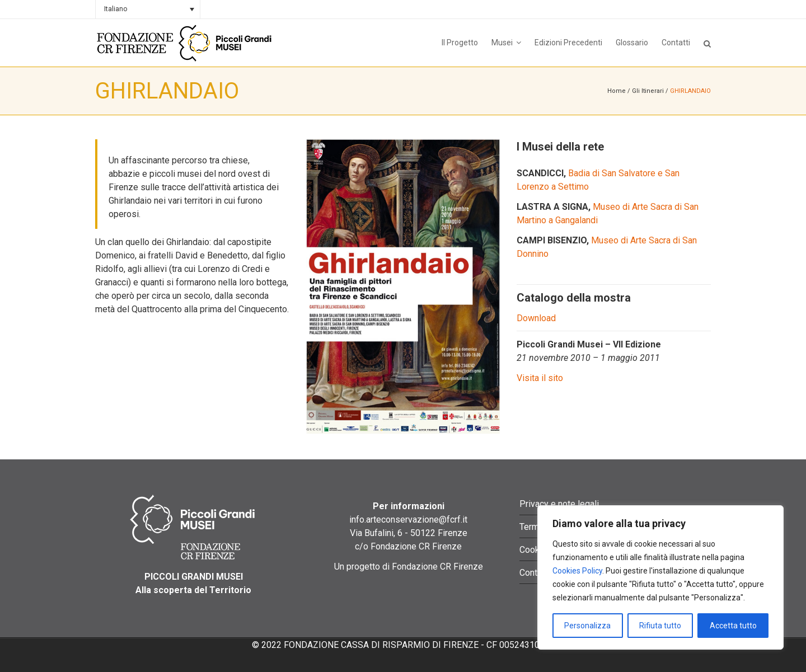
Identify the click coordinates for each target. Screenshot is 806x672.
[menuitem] (148, 9)
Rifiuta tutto (660, 626)
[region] (660, 577)
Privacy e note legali (559, 504)
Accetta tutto (733, 626)
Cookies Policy (577, 571)
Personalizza (587, 626)
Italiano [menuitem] (116, 9)
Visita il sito (540, 378)
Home (617, 91)
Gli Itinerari (648, 91)
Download (536, 318)
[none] (148, 9)
